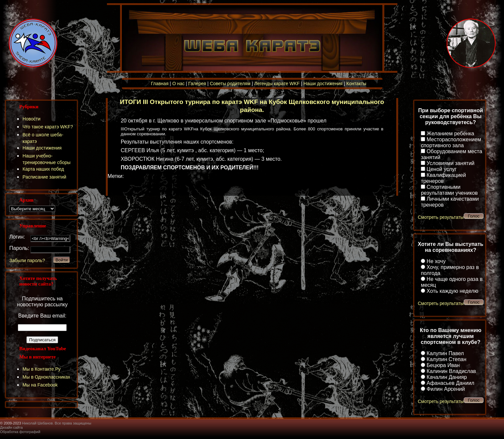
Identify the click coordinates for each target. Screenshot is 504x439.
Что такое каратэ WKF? (48, 127)
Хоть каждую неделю (453, 291)
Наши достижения (323, 84)
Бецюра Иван (443, 365)
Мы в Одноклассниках (46, 377)
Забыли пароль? (27, 260)
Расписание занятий (44, 177)
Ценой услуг (442, 169)
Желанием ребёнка (451, 134)
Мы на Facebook (40, 385)
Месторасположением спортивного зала (451, 142)
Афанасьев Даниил (451, 383)
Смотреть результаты (441, 217)
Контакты (356, 84)
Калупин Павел (445, 353)
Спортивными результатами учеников (449, 190)
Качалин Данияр (447, 377)
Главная (160, 84)
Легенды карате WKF (277, 84)
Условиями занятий (451, 163)
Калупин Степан (447, 359)
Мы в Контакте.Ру (41, 369)
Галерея (197, 84)
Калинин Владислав (451, 371)
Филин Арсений (446, 389)
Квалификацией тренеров (443, 178)
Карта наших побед (43, 169)
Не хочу (436, 261)
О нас (178, 84)
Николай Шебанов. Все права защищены (57, 423)
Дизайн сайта (11, 427)
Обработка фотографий (20, 432)
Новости (31, 119)
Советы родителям (230, 84)
